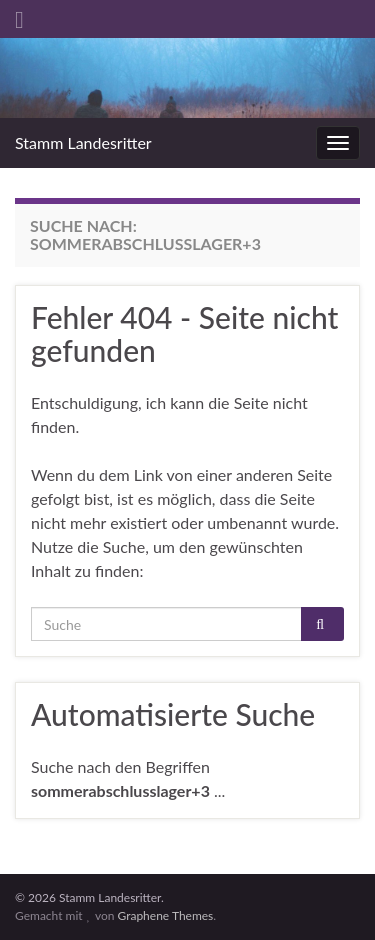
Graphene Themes (165, 915)
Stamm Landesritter (83, 142)
